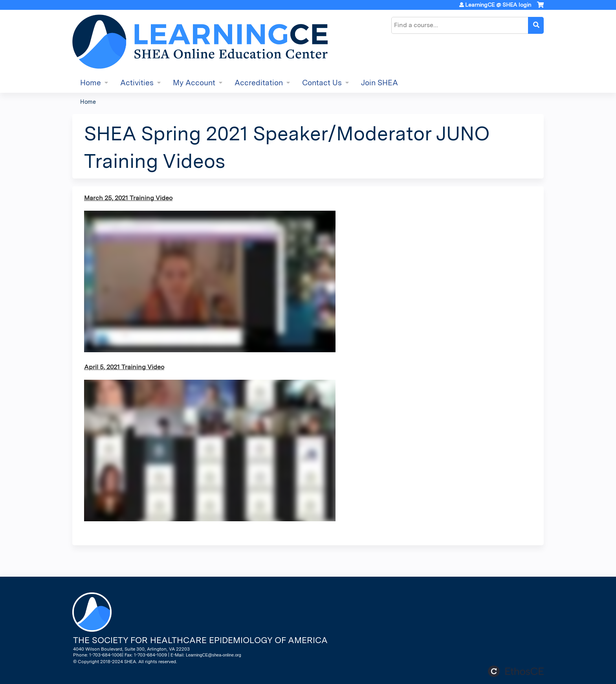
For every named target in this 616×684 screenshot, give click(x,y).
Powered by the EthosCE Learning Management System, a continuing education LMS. (516, 671)
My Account (194, 83)
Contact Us (322, 83)
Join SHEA (379, 83)
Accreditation (259, 83)
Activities (137, 83)
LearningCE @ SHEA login (498, 5)
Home (91, 83)
